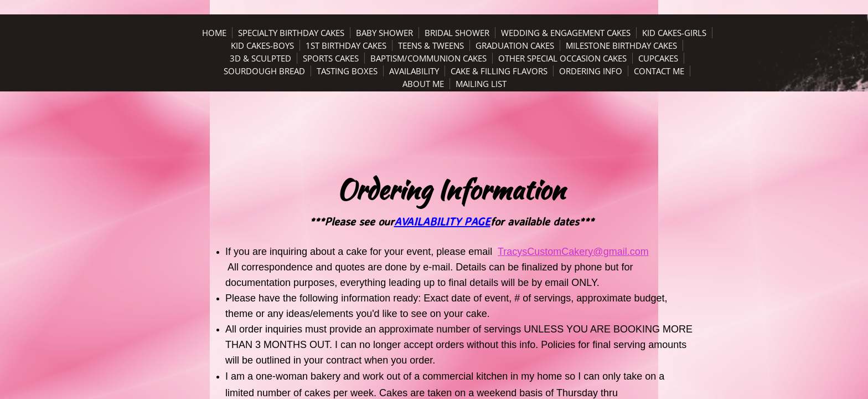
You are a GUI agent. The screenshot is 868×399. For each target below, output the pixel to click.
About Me (423, 84)
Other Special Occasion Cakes (562, 58)
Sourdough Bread (264, 71)
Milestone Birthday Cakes (621, 45)
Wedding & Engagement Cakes (566, 33)
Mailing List (481, 84)
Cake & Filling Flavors (499, 71)
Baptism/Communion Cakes (428, 58)
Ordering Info (591, 71)
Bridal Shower (457, 33)
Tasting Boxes (347, 71)
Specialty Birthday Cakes (291, 33)
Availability (414, 71)
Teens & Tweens (431, 45)
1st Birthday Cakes (346, 45)
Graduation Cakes (515, 45)
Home (214, 33)
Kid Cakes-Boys (262, 45)
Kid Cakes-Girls (674, 33)
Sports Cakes (331, 58)
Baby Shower (384, 33)
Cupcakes (658, 58)
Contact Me (659, 71)
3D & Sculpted (260, 58)
